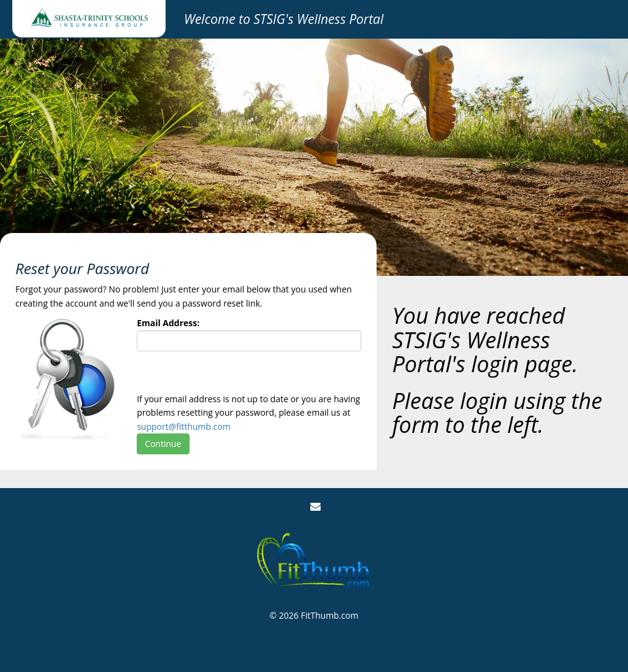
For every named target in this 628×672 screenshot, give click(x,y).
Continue (163, 444)
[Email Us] (316, 507)
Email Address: (168, 323)
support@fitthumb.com (184, 426)
